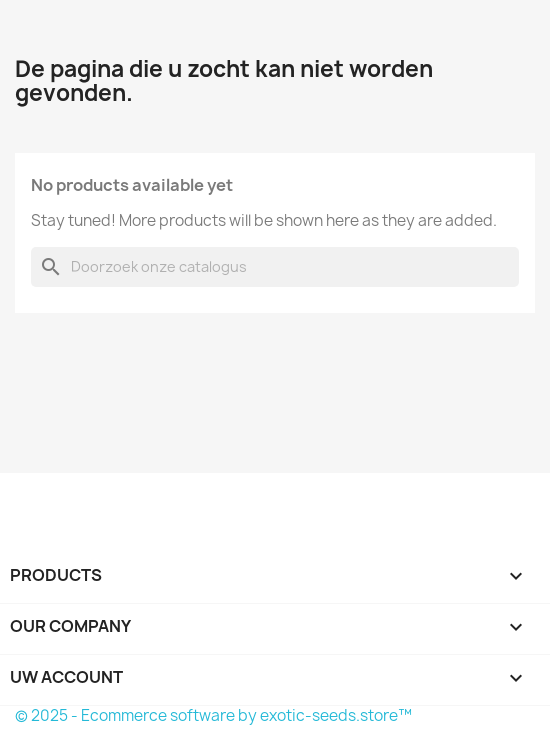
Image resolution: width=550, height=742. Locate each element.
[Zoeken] (275, 267)
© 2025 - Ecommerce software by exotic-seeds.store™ (213, 715)
